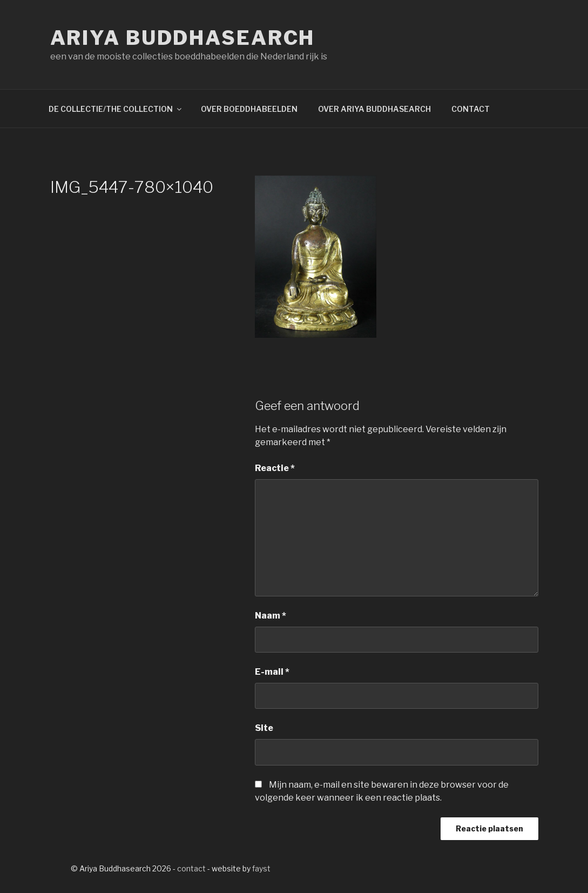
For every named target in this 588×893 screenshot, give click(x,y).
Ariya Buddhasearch (183, 38)
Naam (271, 616)
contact (191, 868)
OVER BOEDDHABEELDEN (249, 109)
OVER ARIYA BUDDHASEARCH (374, 109)
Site (264, 728)
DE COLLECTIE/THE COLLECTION (116, 109)
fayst (261, 868)
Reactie (275, 468)
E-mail (272, 672)
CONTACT (471, 109)
